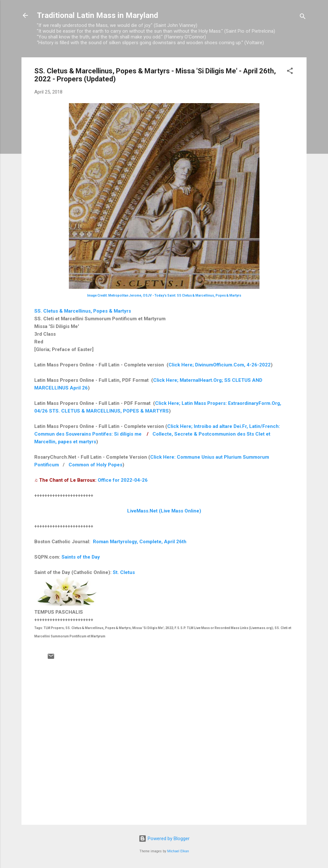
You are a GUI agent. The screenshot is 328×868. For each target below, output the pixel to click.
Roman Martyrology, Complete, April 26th (140, 542)
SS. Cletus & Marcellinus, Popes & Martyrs (83, 311)
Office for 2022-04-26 (123, 480)
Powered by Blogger (164, 839)
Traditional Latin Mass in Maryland (98, 15)
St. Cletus (124, 572)
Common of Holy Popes (95, 465)
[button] (290, 72)
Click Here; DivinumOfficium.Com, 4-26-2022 (220, 365)
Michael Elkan (178, 851)
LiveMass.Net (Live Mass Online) (164, 511)
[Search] (303, 17)
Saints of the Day (81, 557)
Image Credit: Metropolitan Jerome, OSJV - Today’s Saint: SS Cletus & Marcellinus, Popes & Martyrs (164, 295)
